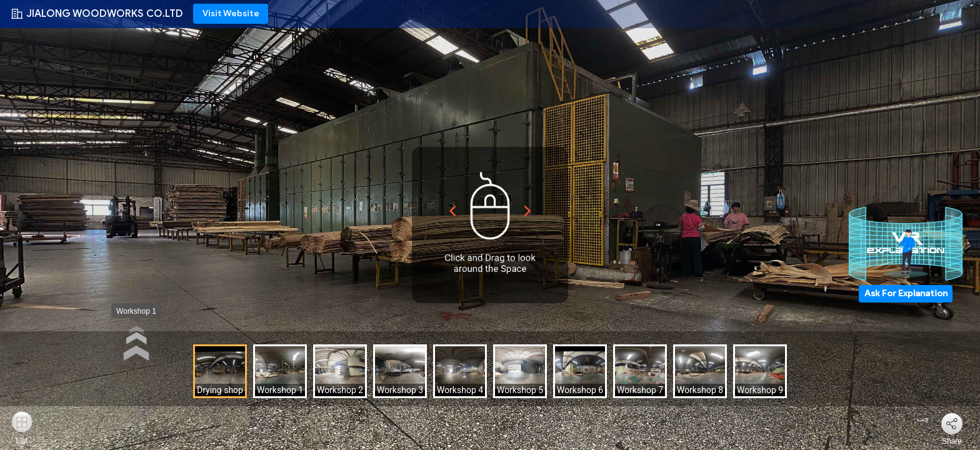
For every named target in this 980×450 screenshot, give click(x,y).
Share (952, 441)
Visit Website (231, 13)
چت (915, 419)
